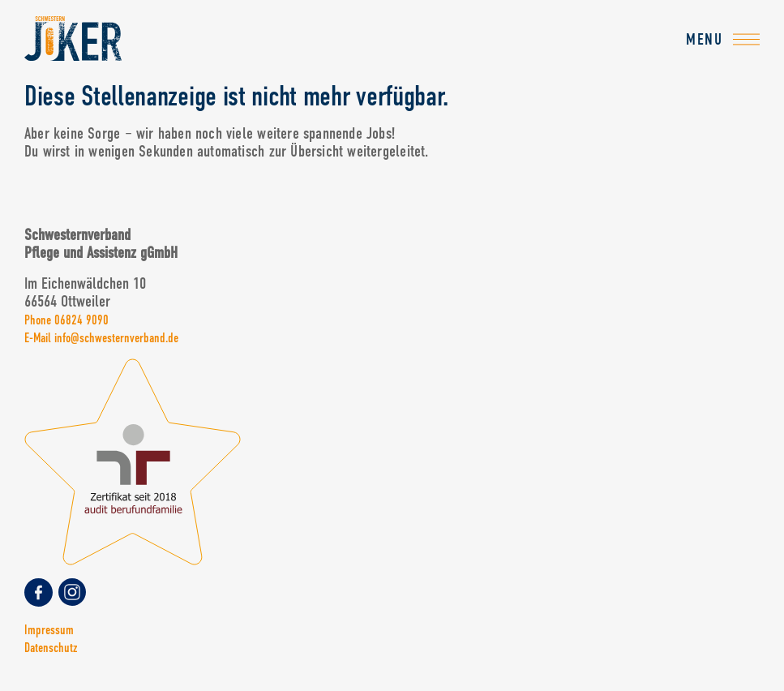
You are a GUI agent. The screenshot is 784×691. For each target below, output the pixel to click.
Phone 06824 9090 (66, 320)
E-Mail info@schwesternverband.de (101, 338)
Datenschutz (51, 648)
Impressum (49, 630)
